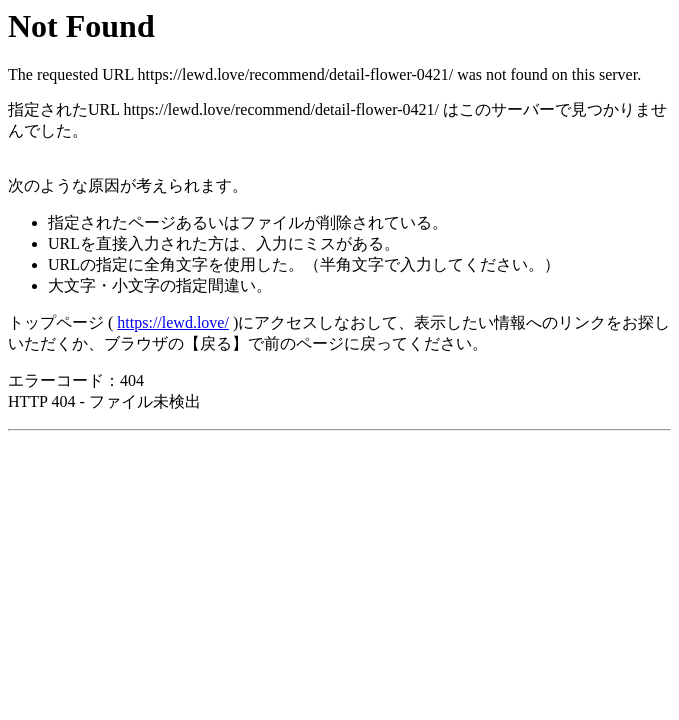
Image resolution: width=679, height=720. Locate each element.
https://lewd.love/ (173, 322)
